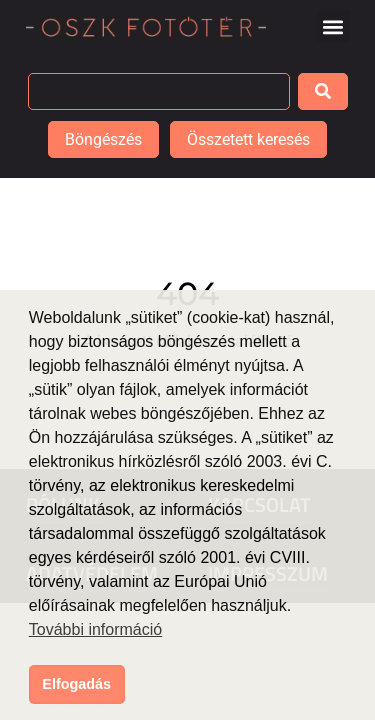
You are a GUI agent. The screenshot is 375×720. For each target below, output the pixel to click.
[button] (333, 26)
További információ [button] (95, 629)
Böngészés (103, 139)
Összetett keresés (248, 139)
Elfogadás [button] (76, 684)
